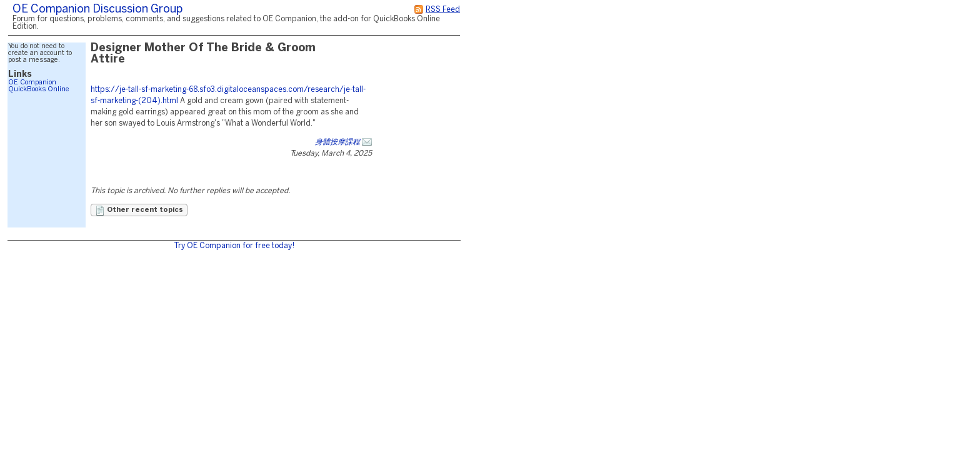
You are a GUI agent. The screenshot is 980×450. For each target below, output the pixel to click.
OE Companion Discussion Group (97, 10)
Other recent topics (139, 211)
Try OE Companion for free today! (234, 246)
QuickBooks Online (39, 89)
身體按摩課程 (337, 142)
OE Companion (32, 82)
